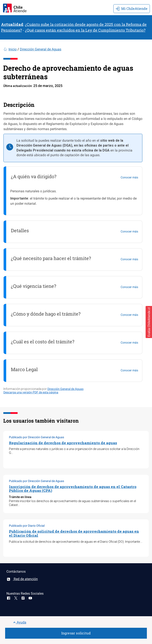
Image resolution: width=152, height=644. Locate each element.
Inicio (13, 49)
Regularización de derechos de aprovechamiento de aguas (63, 443)
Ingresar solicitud (76, 633)
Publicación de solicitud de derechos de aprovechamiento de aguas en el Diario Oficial (74, 533)
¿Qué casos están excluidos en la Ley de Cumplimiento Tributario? (85, 30)
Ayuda (20, 622)
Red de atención (22, 579)
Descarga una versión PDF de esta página (31, 392)
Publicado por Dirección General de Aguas (37, 437)
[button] (149, 322)
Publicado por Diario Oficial (27, 526)
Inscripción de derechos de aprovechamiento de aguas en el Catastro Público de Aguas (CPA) (73, 489)
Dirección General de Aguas (41, 49)
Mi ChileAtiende (132, 8)
